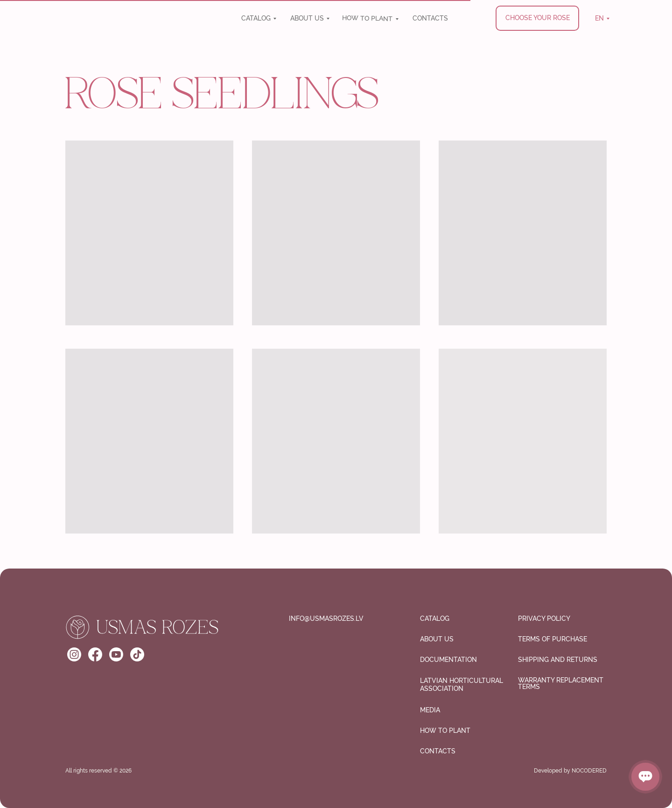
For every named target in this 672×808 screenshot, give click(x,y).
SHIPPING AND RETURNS (558, 660)
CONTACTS (430, 18)
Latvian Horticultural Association (462, 685)
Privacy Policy (544, 618)
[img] (129, 20)
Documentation (448, 660)
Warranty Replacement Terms (561, 683)
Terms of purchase (553, 639)
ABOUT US (307, 18)
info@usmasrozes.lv (326, 618)
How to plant (367, 18)
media (430, 710)
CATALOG (256, 18)
